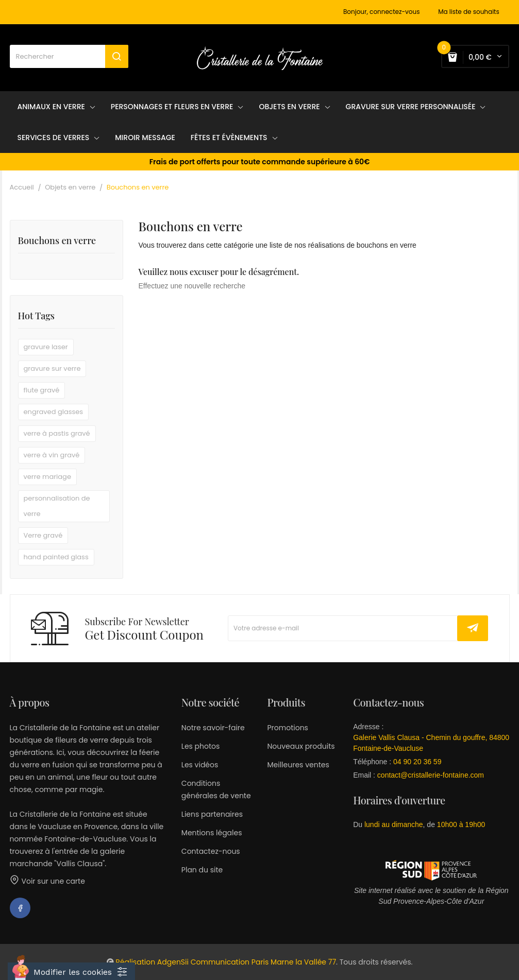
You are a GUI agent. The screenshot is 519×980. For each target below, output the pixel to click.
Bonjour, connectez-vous (381, 12)
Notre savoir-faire (213, 728)
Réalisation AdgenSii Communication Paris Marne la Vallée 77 (226, 962)
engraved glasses (54, 412)
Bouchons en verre (57, 241)
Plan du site (202, 870)
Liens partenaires (212, 814)
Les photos (201, 746)
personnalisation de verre (57, 506)
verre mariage (47, 477)
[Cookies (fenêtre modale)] (71, 971)
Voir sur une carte (47, 881)
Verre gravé (43, 535)
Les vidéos (200, 765)
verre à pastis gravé (57, 433)
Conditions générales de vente (216, 789)
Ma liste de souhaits (469, 12)
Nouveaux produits (301, 746)
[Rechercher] (69, 56)
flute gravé (42, 390)
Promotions (287, 728)
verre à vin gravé (52, 455)
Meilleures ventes (298, 765)
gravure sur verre (52, 368)
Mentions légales (212, 833)
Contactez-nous (211, 851)
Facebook (20, 908)
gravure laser (46, 347)
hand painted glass (56, 557)
